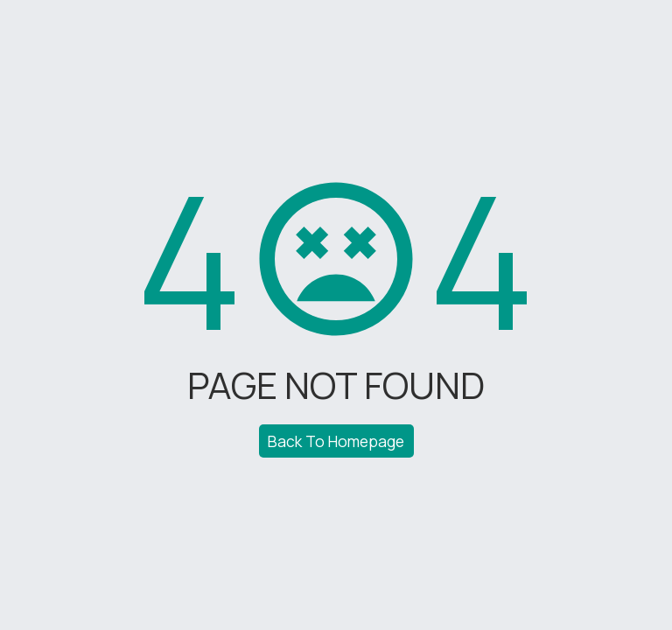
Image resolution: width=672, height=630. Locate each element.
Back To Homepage (336, 441)
